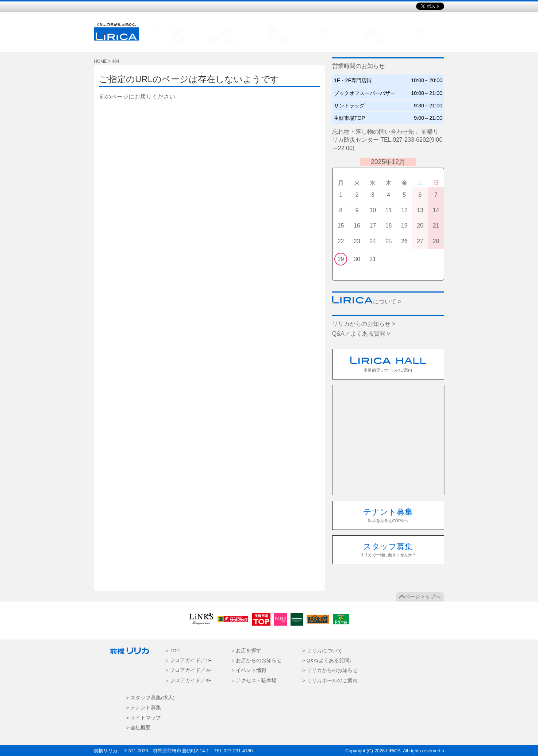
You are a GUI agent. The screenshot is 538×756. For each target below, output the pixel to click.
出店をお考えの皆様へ (388, 515)
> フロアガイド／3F (188, 681)
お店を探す (178, 40)
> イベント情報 (249, 670)
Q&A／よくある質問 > (361, 334)
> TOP (172, 651)
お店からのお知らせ (226, 40)
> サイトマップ (144, 718)
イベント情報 (274, 40)
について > (367, 301)
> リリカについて (322, 651)
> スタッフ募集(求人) (151, 698)
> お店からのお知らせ (257, 660)
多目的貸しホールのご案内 (388, 364)
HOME (100, 61)
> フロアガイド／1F (188, 660)
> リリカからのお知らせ (330, 670)
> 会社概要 (139, 728)
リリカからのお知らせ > (364, 324)
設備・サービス (419, 40)
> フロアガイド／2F (188, 670)
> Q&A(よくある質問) (326, 660)
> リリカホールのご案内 (330, 681)
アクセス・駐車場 (371, 40)
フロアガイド (323, 40)
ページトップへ (423, 597)
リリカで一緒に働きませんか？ (388, 549)
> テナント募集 (144, 708)
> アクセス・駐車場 (254, 681)
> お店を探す (246, 651)
